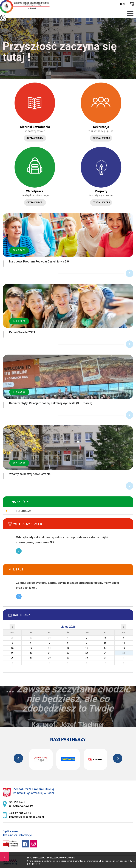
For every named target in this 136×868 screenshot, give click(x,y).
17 (105, 648)
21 (49, 653)
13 (31, 648)
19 (12, 653)
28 (49, 658)
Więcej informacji (19, 551)
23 (87, 653)
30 (87, 658)
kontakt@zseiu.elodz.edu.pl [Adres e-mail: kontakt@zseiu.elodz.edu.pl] (27, 817)
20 (31, 653)
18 (124, 648)
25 (124, 653)
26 (12, 658)
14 (49, 648)
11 (124, 643)
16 (87, 648)
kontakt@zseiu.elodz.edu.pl (123, 4)
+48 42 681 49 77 (132, 4)
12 (12, 648)
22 (68, 653)
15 (68, 648)
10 (105, 643)
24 (105, 653)
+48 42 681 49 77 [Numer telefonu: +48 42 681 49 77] (20, 813)
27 (31, 658)
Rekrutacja (24, 511)
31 (105, 658)
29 (68, 658)
